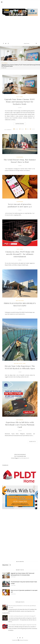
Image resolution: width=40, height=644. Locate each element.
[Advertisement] (20, 27)
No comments (8, 130)
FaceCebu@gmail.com (24, 458)
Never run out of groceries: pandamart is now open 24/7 (20, 205)
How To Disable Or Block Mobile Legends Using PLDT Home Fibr (22, 625)
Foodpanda (20, 157)
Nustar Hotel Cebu (20, 363)
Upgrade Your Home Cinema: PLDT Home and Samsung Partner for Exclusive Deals (20, 102)
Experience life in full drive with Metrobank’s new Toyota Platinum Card (20, 425)
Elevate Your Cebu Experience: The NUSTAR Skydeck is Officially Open (20, 367)
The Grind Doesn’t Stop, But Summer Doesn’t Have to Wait (20, 161)
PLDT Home (20, 97)
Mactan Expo (20, 301)
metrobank (20, 420)
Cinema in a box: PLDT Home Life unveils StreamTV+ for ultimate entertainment (20, 254)
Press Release (4, 63)
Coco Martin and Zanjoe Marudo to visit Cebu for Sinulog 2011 (22, 616)
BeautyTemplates (24, 640)
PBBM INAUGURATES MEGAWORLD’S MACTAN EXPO (20, 304)
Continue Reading (20, 124)
